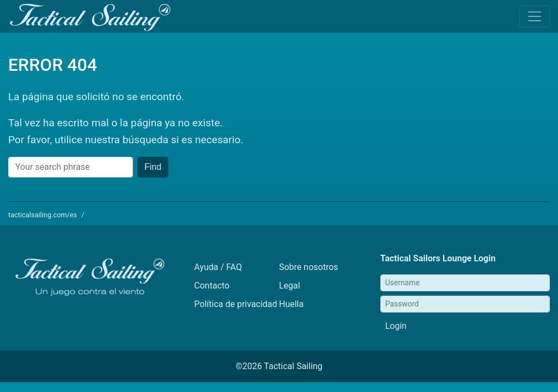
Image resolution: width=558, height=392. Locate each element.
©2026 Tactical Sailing (279, 366)
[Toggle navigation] (535, 16)
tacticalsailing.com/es (43, 215)
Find (153, 167)
